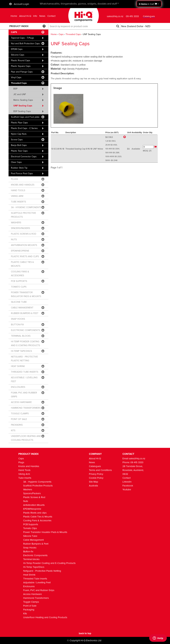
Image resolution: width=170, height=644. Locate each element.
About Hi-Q (25, 16)
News (42, 16)
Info (35, 16)
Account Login (21, 4)
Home (14, 16)
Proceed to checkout (149, 4)
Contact (51, 16)
